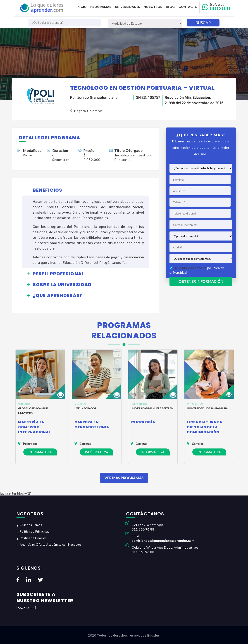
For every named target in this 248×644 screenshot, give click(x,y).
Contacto (188, 7)
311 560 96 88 (220, 7)
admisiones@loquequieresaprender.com (163, 541)
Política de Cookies (33, 538)
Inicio (82, 7)
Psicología (143, 422)
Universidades (128, 7)
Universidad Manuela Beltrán (152, 408)
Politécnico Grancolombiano (94, 98)
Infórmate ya (40, 452)
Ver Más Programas (124, 478)
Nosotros (153, 7)
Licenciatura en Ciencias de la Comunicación (205, 427)
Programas (101, 7)
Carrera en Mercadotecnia (92, 425)
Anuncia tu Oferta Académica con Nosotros (51, 544)
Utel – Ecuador (85, 408)
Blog (170, 7)
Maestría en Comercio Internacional (34, 427)
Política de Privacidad (35, 531)
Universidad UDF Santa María (207, 408)
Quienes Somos (31, 525)
